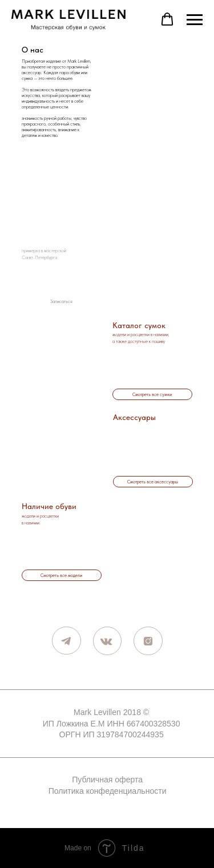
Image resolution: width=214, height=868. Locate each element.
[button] (167, 19)
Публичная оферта (107, 780)
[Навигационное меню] (195, 20)
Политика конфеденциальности (108, 791)
